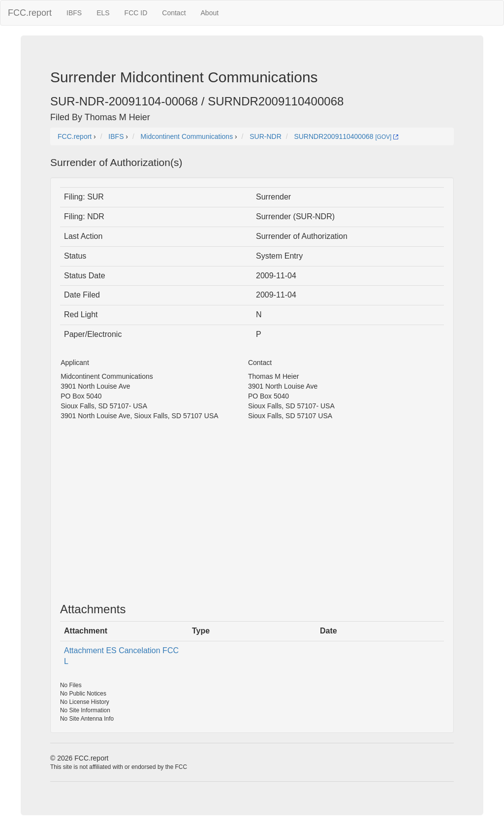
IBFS (74, 13)
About (210, 13)
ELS (103, 13)
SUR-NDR (266, 136)
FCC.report (30, 13)
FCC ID (136, 13)
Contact (174, 13)
